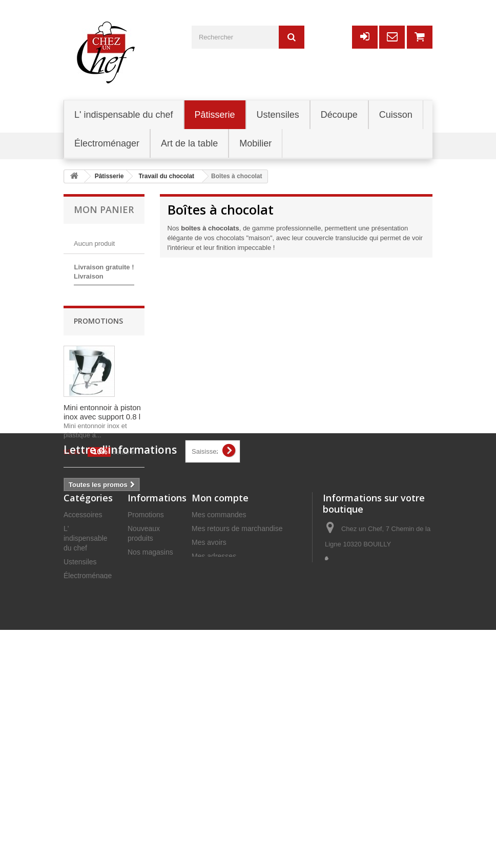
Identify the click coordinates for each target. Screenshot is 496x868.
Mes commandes (219, 673)
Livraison (142, 748)
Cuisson (77, 803)
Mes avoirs (209, 701)
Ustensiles (80, 720)
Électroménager (89, 734)
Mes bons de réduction (228, 742)
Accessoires (83, 673)
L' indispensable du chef (86, 696)
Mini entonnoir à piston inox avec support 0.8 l (102, 471)
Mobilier (76, 775)
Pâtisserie (79, 748)
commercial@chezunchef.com (373, 771)
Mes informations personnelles (240, 728)
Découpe (78, 761)
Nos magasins (150, 710)
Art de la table (86, 789)
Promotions (98, 380)
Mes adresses (214, 714)
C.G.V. (138, 785)
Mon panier (104, 209)
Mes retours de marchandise (237, 687)
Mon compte (220, 656)
